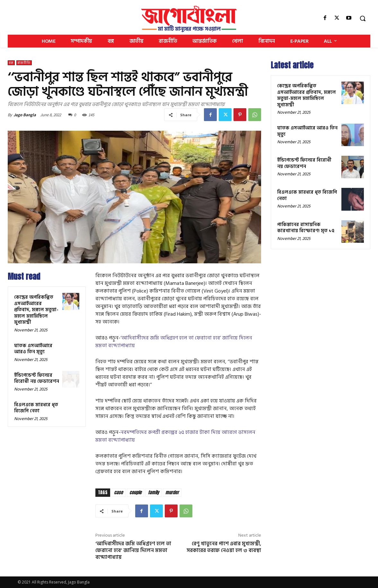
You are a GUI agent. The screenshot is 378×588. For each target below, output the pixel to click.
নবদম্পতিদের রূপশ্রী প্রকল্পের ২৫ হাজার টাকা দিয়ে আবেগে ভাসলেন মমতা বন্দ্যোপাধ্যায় (175, 436)
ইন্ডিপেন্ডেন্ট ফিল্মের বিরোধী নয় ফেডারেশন (37, 378)
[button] (363, 18)
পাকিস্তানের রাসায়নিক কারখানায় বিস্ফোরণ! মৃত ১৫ (306, 228)
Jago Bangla (25, 115)
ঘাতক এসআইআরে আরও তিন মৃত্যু (33, 349)
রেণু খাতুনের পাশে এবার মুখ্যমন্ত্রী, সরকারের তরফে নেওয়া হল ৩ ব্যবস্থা (224, 547)
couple (136, 492)
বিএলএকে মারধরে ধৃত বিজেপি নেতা (36, 408)
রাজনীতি (24, 63)
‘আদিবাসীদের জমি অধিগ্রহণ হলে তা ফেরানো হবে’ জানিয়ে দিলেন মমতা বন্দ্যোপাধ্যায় (174, 342)
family (154, 492)
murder (172, 492)
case (119, 492)
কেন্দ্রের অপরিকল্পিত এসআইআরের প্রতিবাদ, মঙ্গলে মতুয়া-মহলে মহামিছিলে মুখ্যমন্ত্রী (36, 310)
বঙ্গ (11, 63)
